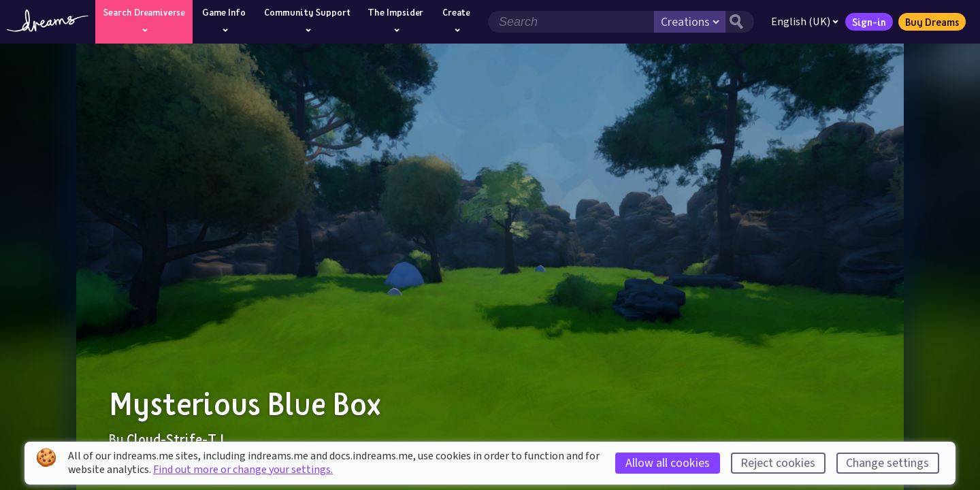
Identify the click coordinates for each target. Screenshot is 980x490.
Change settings (887, 463)
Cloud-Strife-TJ (175, 439)
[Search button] (740, 22)
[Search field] (571, 22)
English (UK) (805, 22)
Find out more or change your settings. (243, 470)
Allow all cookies (668, 463)
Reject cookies (778, 463)
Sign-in (869, 22)
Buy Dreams (932, 22)
